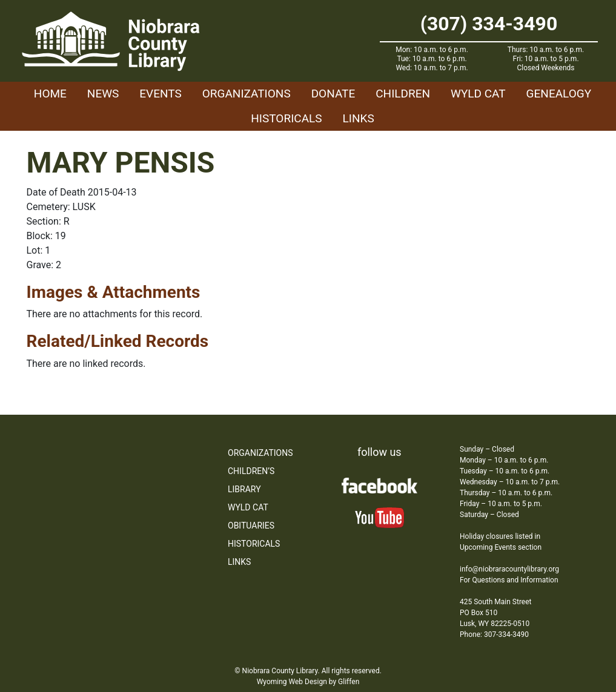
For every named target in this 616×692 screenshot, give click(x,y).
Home (50, 94)
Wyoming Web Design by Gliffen (308, 682)
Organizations (247, 94)
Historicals (286, 118)
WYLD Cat (478, 94)
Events (160, 94)
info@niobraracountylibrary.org (509, 569)
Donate (333, 94)
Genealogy (559, 94)
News (103, 94)
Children (403, 94)
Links (359, 118)
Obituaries (251, 526)
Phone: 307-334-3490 (494, 634)
